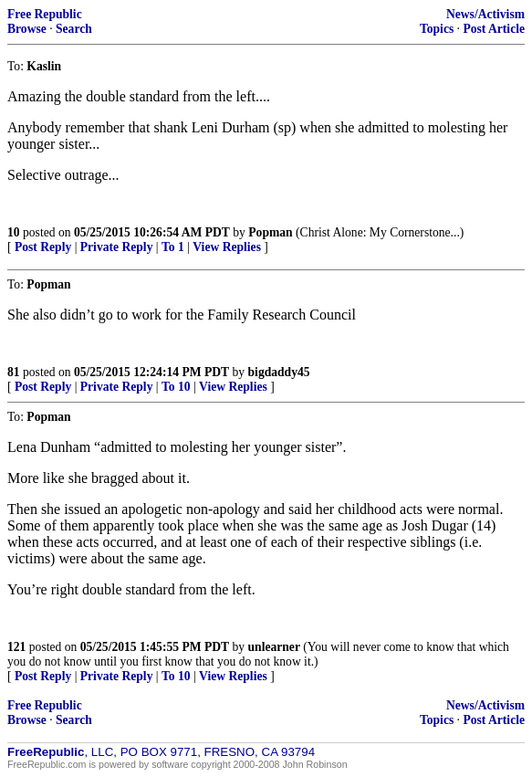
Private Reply (117, 247)
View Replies (227, 247)
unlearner (274, 647)
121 (16, 647)
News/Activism (485, 14)
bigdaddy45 (279, 372)
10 (14, 232)
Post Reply (43, 247)
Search (74, 29)
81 (14, 372)
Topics (437, 29)
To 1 (173, 247)
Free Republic (45, 14)
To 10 (176, 387)
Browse (27, 29)
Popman (270, 232)
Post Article (494, 29)
